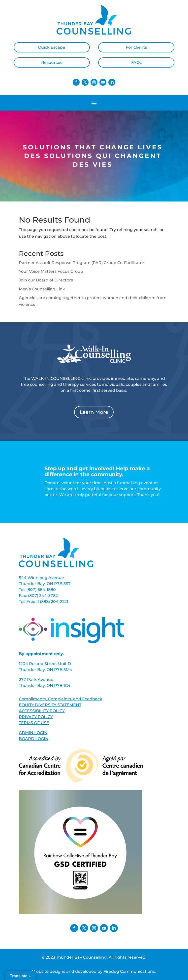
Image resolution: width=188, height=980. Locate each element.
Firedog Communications (129, 971)
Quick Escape (52, 47)
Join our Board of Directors (46, 280)
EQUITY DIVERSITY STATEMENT (50, 705)
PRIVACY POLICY (36, 717)
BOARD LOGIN (34, 739)
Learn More (94, 412)
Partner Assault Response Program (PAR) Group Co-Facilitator (82, 263)
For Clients (136, 47)
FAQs (136, 62)
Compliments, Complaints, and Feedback (61, 699)
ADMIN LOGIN (33, 733)
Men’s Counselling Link (42, 289)
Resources (52, 62)
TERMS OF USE (34, 723)
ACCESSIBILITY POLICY (42, 711)
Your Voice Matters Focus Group (51, 271)
